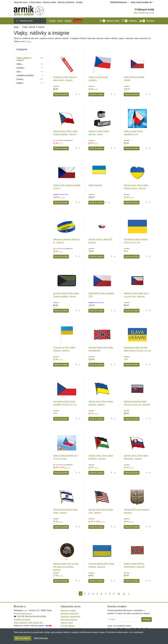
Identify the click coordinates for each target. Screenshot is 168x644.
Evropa (20, 79)
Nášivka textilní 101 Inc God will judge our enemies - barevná (66, 567)
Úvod (16, 27)
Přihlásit (147, 619)
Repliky (68, 21)
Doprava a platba (49, 2)
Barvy (60, 21)
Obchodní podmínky (70, 613)
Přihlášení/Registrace (119, 2)
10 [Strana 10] (119, 594)
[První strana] (76, 594)
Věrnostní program (69, 620)
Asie (19, 71)
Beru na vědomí (23, 638)
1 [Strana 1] (81, 594)
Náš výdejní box (36, 623)
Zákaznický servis (21, 2)
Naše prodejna (20, 623)
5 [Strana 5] (97, 594)
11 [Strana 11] (124, 594)
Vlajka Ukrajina (95, 185)
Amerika (21, 68)
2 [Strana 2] (85, 594)
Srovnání (146, 21)
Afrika (20, 64)
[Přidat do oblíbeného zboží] (76, 94)
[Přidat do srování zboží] (79, 94)
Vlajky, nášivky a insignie (24, 59)
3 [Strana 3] (89, 594)
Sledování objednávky (66, 2)
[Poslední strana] (128, 594)
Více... (29, 41)
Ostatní (20, 83)
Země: (142, 2)
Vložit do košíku (61, 94)
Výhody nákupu (35, 2)
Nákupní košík (108, 21)
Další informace (41, 638)
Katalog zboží (30, 21)
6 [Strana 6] (101, 594)
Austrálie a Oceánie (26, 75)
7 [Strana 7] (106, 594)
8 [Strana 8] (110, 594)
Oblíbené (128, 21)
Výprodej (78, 21)
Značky (53, 21)
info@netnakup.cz (24, 613)
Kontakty (79, 2)
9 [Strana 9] (114, 594)
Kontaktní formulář (22, 620)
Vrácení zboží (67, 623)
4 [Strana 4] (93, 594)
